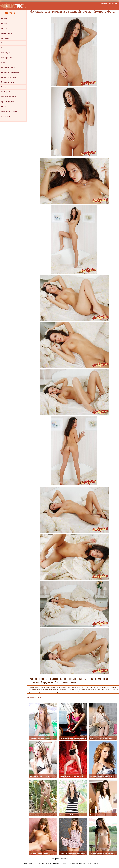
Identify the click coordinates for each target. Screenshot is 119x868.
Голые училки (6, 58)
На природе (6, 92)
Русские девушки (8, 102)
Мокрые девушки (8, 82)
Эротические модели (9, 111)
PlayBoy (4, 23)
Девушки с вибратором (10, 72)
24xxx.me (115, 3)
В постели (5, 48)
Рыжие (4, 106)
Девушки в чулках (8, 67)
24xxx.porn (55, 859)
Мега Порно (6, 116)
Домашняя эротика (8, 77)
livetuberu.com (36, 863)
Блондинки (5, 28)
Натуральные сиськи (9, 97)
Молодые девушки (8, 87)
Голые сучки (6, 53)
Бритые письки (7, 33)
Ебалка (4, 19)
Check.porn (64, 859)
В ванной (5, 43)
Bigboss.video (106, 3)
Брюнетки (5, 38)
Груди (3, 62)
